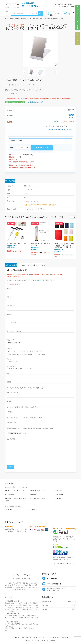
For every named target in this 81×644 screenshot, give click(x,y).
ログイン (53, 13)
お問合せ (74, 6)
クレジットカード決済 (38, 527)
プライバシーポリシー (38, 498)
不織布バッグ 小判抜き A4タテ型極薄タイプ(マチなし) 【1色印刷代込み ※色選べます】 (64, 245)
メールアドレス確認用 (14, 331)
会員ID (9, 289)
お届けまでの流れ (39, 265)
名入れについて (69, 4)
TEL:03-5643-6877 (36, 280)
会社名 (9, 297)
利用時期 (10, 412)
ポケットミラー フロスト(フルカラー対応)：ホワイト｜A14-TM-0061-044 (36, 27)
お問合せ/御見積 (11, 265)
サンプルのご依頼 (25, 265)
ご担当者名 (11, 306)
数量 (8, 373)
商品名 (9, 348)
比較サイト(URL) (12, 423)
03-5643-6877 (51, 130)
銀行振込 (10, 527)
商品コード (11, 340)
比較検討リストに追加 (78, 17)
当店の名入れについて (38, 490)
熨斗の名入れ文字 (12, 393)
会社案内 (58, 498)
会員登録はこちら (34, 102)
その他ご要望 (11, 439)
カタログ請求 (59, 4)
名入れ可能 (34, 13)
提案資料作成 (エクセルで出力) (15, 102)
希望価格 (10, 382)
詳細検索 (34, 510)
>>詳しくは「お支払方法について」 (64, 563)
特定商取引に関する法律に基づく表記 (34, 637)
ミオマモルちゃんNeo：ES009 (16, 243)
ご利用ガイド (56, 6)
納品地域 (10, 401)
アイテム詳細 (10, 181)
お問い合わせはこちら (33, 80)
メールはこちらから (66, 130)
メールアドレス (12, 323)
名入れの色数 (11, 366)
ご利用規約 (59, 494)
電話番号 (10, 314)
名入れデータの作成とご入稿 (15, 490)
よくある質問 (66, 6)
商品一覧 (9, 510)
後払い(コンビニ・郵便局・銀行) (64, 529)
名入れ (9, 359)
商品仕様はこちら (13, 80)
